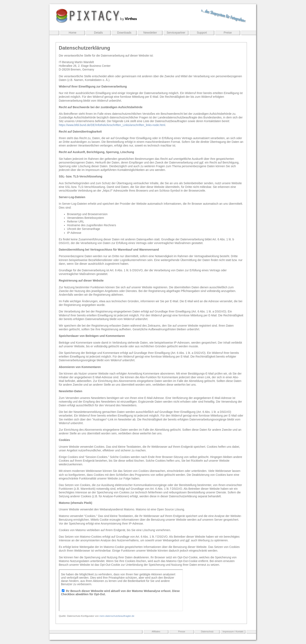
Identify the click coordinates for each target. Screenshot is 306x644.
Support (202, 33)
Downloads (124, 33)
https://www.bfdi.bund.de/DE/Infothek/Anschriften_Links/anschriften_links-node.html (112, 125)
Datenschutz (207, 632)
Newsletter (150, 33)
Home (73, 33)
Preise (228, 33)
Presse (182, 632)
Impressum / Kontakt (233, 632)
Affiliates (156, 632)
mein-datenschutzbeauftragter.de (117, 616)
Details (98, 33)
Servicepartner (176, 33)
